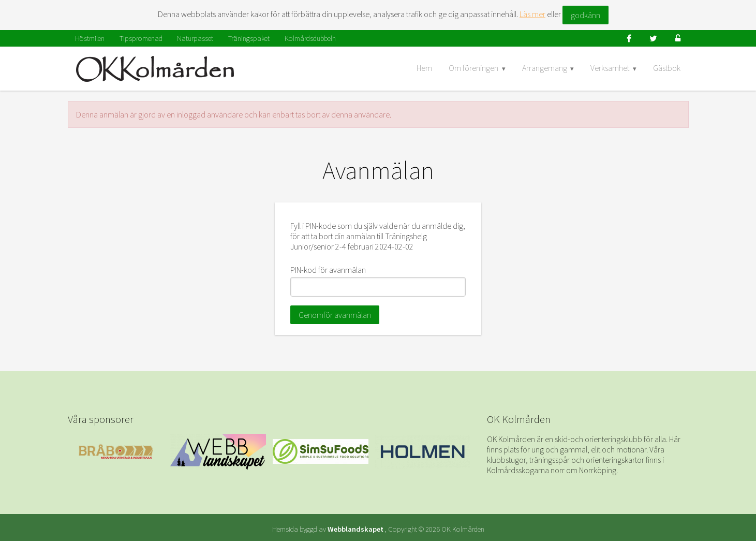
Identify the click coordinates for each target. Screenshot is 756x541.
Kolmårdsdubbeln (310, 38)
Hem (424, 68)
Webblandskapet (355, 529)
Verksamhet (610, 68)
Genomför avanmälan (335, 315)
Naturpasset (195, 38)
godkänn (585, 15)
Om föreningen (473, 68)
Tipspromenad (141, 38)
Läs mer (532, 14)
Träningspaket (249, 38)
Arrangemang (545, 68)
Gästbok (667, 68)
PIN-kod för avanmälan (328, 270)
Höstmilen (90, 38)
